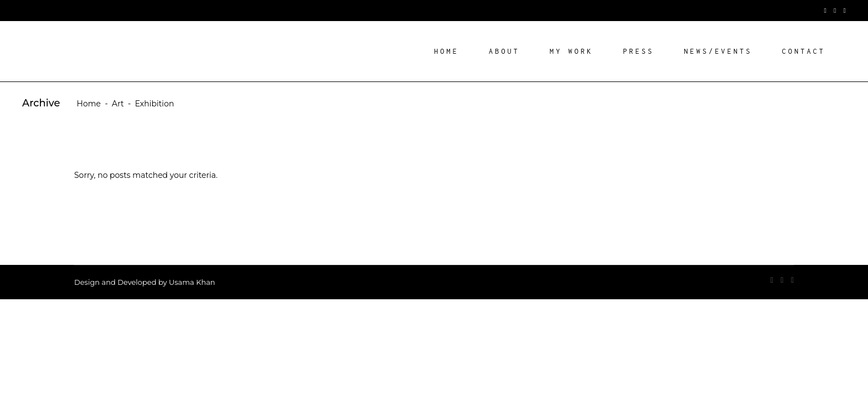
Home (89, 104)
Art (118, 104)
